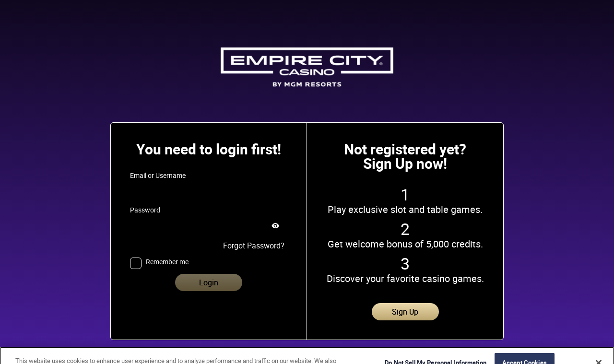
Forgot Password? (254, 246)
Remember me (167, 262)
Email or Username (158, 176)
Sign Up (405, 312)
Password (145, 210)
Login (209, 282)
